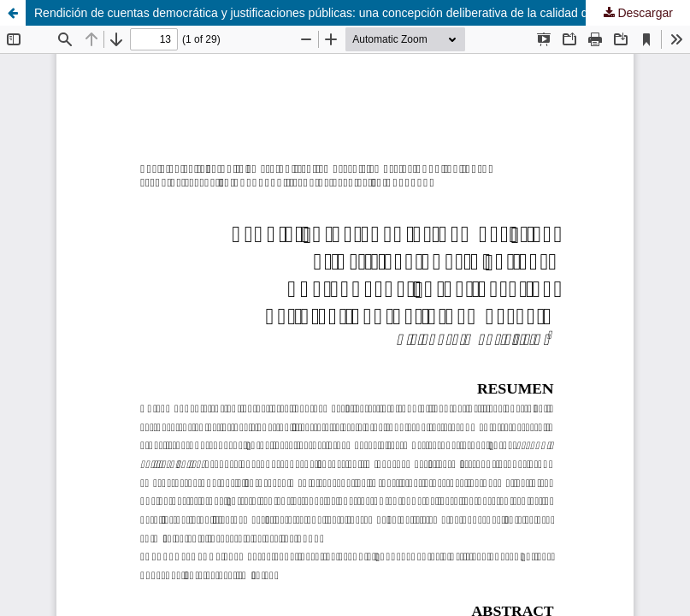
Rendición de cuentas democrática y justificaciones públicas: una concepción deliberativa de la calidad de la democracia (353, 13)
